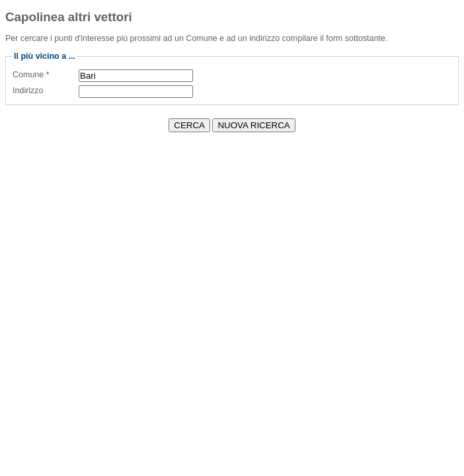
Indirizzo (28, 91)
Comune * (31, 75)
